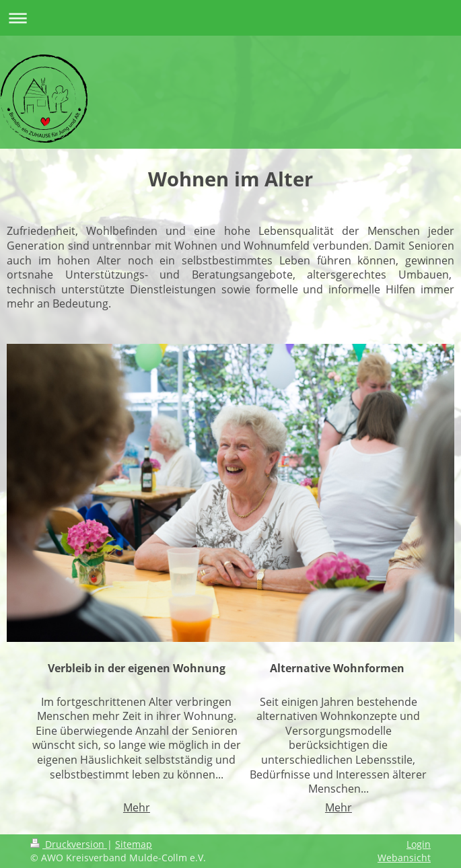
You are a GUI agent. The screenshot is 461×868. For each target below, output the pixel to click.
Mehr (137, 807)
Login (419, 844)
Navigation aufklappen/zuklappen (230, 18)
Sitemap (134, 844)
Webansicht (404, 858)
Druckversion (69, 844)
